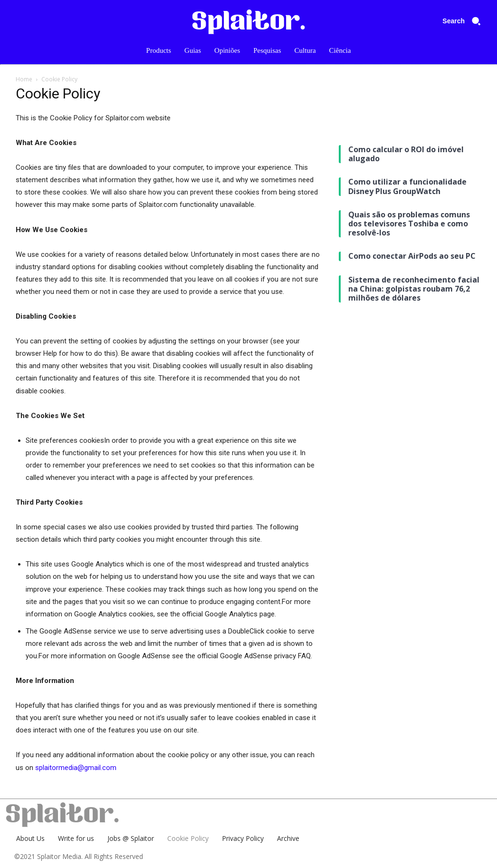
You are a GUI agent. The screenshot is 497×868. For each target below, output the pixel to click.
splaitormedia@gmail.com (76, 768)
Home (24, 79)
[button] (465, 21)
